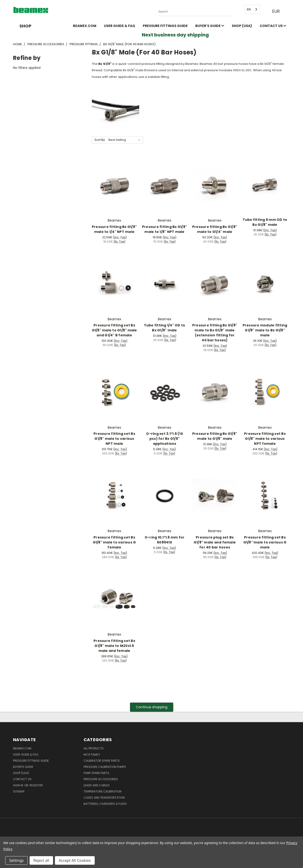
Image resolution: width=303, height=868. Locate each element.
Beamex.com (85, 26)
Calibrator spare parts (102, 761)
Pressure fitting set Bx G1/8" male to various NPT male (114, 439)
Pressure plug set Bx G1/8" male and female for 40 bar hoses (215, 542)
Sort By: (100, 140)
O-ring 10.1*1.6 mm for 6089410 (165, 540)
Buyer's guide (210, 26)
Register (36, 785)
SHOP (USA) (242, 26)
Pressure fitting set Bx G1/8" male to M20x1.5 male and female (114, 646)
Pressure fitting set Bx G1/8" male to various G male (265, 542)
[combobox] (251, 9)
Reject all (41, 860)
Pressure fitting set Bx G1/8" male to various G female (114, 542)
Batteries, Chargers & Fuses (105, 804)
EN (248, 9)
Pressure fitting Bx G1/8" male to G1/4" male (215, 229)
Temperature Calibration (102, 791)
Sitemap (19, 791)
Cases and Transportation (104, 798)
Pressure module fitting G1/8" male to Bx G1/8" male (265, 330)
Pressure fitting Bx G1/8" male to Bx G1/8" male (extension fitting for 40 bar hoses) (215, 333)
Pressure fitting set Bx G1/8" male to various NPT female (265, 439)
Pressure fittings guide (165, 26)
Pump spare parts (96, 773)
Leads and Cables (97, 785)
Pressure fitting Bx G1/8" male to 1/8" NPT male (165, 229)
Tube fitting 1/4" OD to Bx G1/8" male (165, 328)
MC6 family (92, 754)
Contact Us (273, 26)
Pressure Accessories (101, 779)
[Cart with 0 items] (289, 11)
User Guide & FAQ (120, 26)
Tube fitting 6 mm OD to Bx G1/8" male (265, 222)
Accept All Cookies (75, 860)
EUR (276, 11)
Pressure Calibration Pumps (105, 767)
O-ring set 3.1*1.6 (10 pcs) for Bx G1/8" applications (165, 439)
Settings (16, 860)
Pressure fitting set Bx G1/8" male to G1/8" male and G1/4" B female (114, 330)
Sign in (18, 785)
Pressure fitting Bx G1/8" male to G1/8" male (215, 436)
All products (94, 748)
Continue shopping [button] (152, 707)
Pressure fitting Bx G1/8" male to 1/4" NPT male (114, 229)
